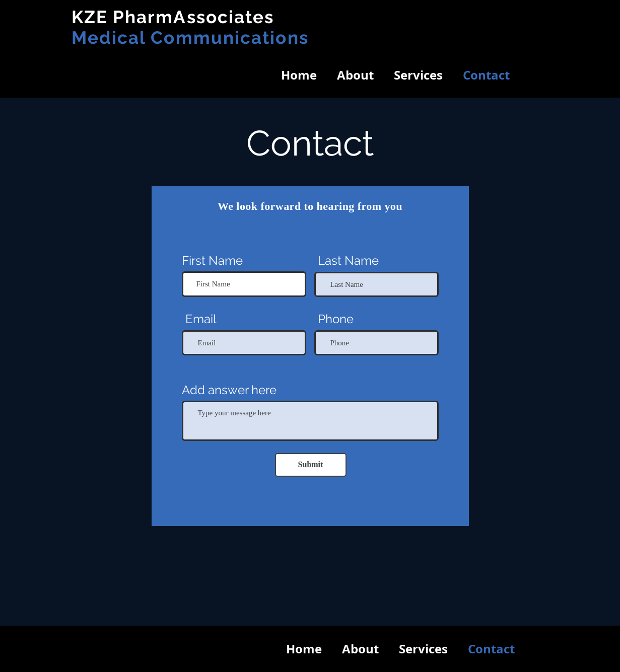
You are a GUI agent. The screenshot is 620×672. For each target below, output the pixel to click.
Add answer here (229, 390)
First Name (212, 261)
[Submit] (311, 465)
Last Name (348, 261)
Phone (336, 319)
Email (201, 319)
